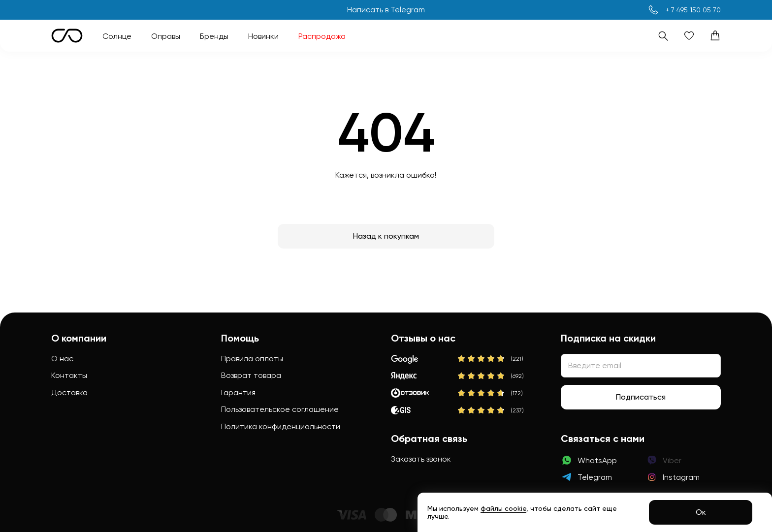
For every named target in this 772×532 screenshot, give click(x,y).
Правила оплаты (252, 359)
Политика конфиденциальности (281, 426)
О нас (62, 359)
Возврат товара (251, 375)
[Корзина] (715, 36)
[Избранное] (689, 36)
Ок (701, 512)
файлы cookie (503, 508)
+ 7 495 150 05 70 (693, 10)
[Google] (458, 359)
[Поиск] (663, 36)
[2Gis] (458, 410)
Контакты (69, 375)
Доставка (69, 392)
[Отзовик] (458, 393)
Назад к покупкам (386, 236)
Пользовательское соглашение (280, 409)
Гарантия (238, 392)
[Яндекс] (458, 376)
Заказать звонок (421, 459)
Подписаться (641, 397)
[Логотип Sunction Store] (67, 36)
